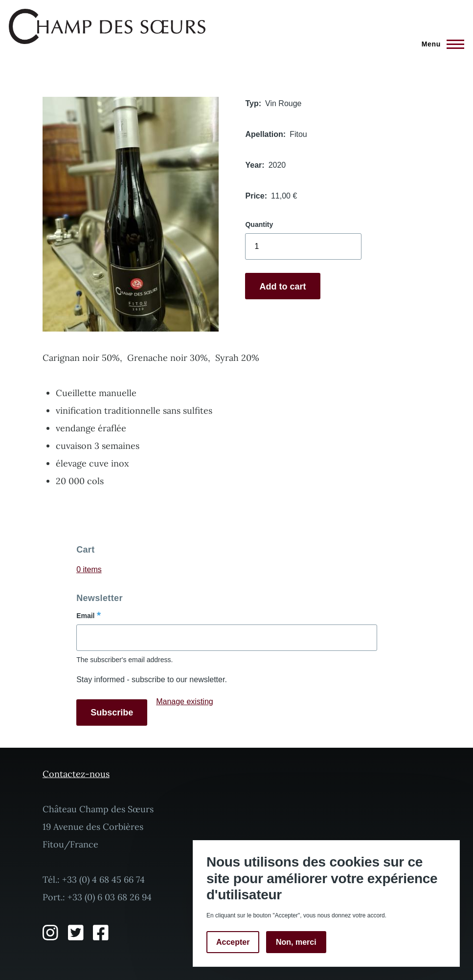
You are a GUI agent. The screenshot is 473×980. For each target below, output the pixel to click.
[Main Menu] (440, 44)
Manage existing (185, 702)
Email (85, 616)
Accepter (233, 942)
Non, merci (296, 942)
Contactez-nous (76, 774)
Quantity (259, 224)
